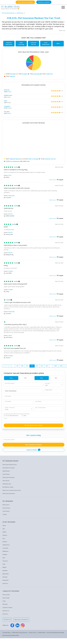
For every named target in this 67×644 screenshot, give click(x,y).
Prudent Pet (49, 74)
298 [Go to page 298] (22, 362)
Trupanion (7, 106)
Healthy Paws (8, 95)
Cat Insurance (6, 507)
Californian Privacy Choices (20, 629)
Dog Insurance (6, 504)
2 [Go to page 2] (10, 362)
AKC (4, 525)
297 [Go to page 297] (17, 362)
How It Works (6, 470)
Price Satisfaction (46, 44)
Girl (56, 374)
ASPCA (10, 332)
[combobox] (23, 387)
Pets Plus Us (6, 607)
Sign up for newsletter (21, 615)
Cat (25, 374)
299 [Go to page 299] (27, 362)
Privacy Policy (6, 629)
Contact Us (7, 615)
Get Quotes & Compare (9, 464)
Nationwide (11, 192)
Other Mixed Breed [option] (11, 387)
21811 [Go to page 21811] (55, 362)
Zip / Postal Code (40, 404)
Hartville (5, 538)
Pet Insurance (6, 501)
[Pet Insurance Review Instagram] (23, 621)
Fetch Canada (6, 591)
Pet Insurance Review (8, 13)
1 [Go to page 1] (7, 362)
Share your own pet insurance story (12, 486)
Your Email (8, 392)
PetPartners (5, 547)
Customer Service (33, 44)
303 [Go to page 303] (47, 362)
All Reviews (20, 13)
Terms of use (32, 629)
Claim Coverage (21, 44)
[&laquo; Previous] (3, 362)
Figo (4, 535)
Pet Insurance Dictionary (9, 490)
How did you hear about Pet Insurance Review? (17, 410)
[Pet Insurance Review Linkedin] (17, 621)
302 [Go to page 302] (42, 362)
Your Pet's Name (10, 380)
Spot (4, 554)
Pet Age (48, 380)
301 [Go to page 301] (37, 362)
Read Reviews (6, 467)
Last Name (38, 398)
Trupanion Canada (7, 604)
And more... (6, 580)
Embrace (12, 76)
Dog (11, 374)
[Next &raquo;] (66, 362)
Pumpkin (25, 74)
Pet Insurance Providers (9, 474)
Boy (42, 374)
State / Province (10, 404)
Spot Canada (6, 594)
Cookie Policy (41, 629)
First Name (8, 398)
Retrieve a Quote (44, 2)
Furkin (4, 597)
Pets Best (13, 74)
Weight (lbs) (49, 386)
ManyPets (5, 567)
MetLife (10, 210)
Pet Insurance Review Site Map (55, 629)
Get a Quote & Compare (25, 2)
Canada (5, 511)
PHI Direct (5, 600)
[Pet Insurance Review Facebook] (12, 621)
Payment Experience (9, 44)
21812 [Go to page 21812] (61, 362)
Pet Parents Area (7, 480)
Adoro (4, 522)
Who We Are (6, 477)
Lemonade (37, 74)
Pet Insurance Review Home (10, 461)
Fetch (6, 101)
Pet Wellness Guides (8, 483)
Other (58, 44)
